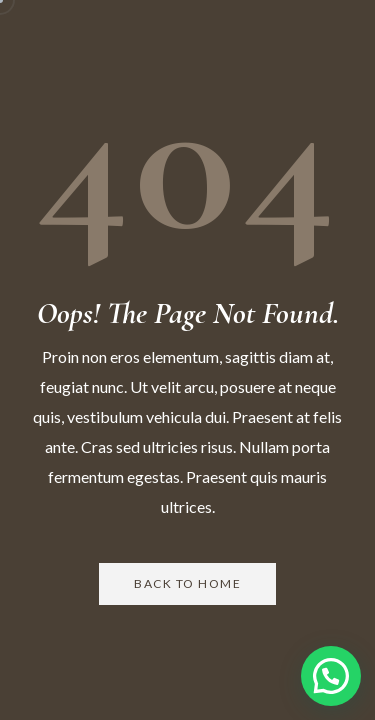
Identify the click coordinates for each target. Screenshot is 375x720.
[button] (331, 676)
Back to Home (187, 583)
